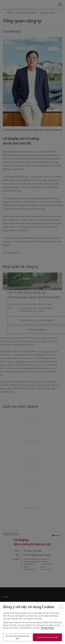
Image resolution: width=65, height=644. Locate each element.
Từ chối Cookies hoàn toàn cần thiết (18, 637)
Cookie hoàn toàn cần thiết (47, 637)
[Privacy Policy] (47, 628)
